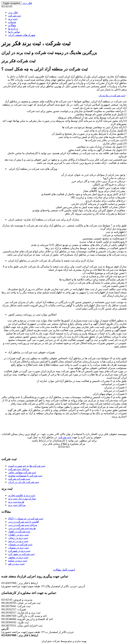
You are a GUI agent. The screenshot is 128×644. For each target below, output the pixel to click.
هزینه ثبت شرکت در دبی (22, 528)
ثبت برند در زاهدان (18, 535)
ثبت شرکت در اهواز (19, 531)
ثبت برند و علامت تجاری (22, 495)
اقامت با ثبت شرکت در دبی (24, 522)
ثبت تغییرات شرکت (19, 479)
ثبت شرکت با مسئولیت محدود (25, 476)
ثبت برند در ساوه (18, 560)
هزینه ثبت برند (16, 502)
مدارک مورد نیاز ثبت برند (22, 499)
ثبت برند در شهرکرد (19, 551)
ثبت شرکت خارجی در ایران (24, 482)
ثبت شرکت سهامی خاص (22, 472)
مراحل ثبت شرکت (19, 469)
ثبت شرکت (65, 437)
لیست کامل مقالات (64, 570)
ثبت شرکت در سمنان (20, 544)
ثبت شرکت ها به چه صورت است (27, 466)
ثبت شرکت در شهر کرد (21, 554)
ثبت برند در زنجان (18, 538)
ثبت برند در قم (16, 564)
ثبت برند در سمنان (18, 548)
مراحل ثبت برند (17, 505)
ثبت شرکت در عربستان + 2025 (26, 518)
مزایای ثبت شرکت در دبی (23, 525)
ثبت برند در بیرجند (18, 541)
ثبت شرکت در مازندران (112, 95)
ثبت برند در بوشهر (18, 557)
